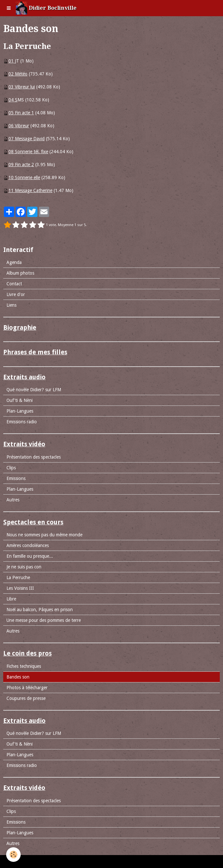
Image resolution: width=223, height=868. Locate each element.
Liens (11, 305)
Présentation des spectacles (34, 457)
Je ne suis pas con (24, 567)
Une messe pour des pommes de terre (44, 620)
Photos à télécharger (27, 688)
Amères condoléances (28, 545)
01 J (12, 61)
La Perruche (18, 577)
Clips (11, 468)
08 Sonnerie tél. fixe (28, 152)
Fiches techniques (24, 666)
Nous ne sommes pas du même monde (44, 535)
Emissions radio (22, 422)
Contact (14, 284)
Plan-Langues (20, 411)
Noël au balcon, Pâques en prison (40, 610)
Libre (11, 599)
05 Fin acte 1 (21, 113)
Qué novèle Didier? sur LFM (34, 390)
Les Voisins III (20, 588)
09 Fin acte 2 (21, 165)
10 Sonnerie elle (24, 177)
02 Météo (18, 74)
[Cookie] (14, 855)
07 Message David (27, 139)
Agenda (14, 262)
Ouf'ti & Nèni (20, 400)
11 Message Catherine (30, 190)
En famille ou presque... (30, 556)
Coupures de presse (26, 698)
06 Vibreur (19, 126)
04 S (13, 100)
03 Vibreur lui (22, 87)
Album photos (20, 273)
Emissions (16, 478)
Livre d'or (16, 294)
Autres (13, 500)
